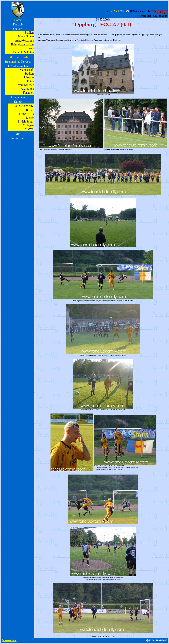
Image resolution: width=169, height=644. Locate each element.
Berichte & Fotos (23, 52)
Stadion (29, 74)
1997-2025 (161, 640)
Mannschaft (27, 70)
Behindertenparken (22, 44)
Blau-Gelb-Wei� (23, 106)
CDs (31, 114)
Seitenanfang (9, 640)
